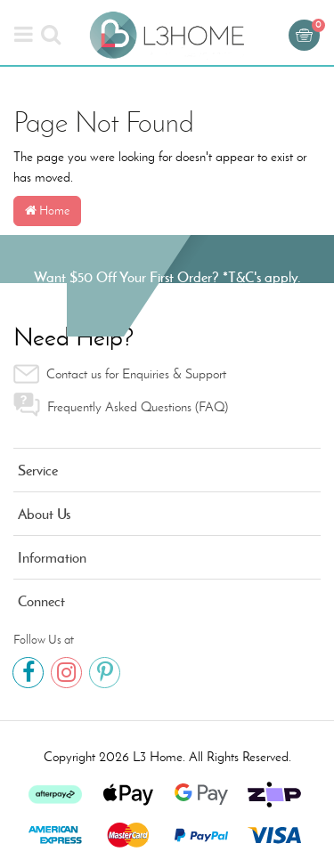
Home (47, 211)
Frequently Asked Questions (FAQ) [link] (121, 405)
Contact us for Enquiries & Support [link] (120, 374)
